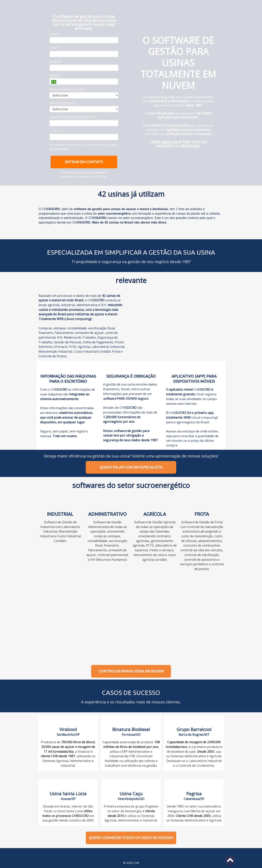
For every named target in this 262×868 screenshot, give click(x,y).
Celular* (55, 75)
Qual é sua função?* (63, 103)
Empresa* (56, 62)
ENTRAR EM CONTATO (84, 162)
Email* (54, 48)
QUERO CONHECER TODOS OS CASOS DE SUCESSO (131, 838)
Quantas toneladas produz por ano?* (73, 117)
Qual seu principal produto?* (68, 89)
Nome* (54, 34)
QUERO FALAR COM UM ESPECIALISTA (131, 467)
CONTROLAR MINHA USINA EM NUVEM (131, 671)
